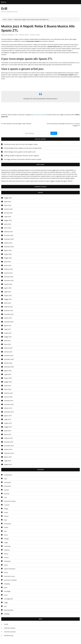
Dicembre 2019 (9, 401)
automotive (8, 486)
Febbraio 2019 (8, 438)
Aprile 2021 (8, 340)
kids (5, 531)
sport (6, 588)
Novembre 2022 (9, 280)
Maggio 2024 (8, 220)
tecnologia (7, 591)
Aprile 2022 (8, 303)
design (6, 509)
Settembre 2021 (9, 322)
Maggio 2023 (8, 258)
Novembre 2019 (9, 404)
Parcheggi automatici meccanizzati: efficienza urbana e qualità (23, 159)
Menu (4, 2)
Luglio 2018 (8, 461)
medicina (7, 550)
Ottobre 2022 (8, 284)
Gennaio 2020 (8, 397)
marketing (7, 546)
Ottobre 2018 (8, 449)
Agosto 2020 (8, 371)
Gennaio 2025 (8, 213)
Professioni (7, 561)
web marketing (9, 610)
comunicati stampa (10, 501)
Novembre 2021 (9, 314)
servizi (6, 572)
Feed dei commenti (10, 632)
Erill (4, 8)
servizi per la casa (9, 576)
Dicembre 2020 (9, 356)
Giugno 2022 (8, 295)
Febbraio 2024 (8, 232)
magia (6, 542)
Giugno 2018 (8, 464)
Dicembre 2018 (9, 442)
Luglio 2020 (8, 374)
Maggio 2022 (8, 299)
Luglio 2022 (8, 292)
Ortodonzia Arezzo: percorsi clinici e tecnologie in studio (21, 144)
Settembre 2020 (9, 367)
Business (7, 494)
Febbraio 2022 (8, 307)
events (38, 35)
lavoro (6, 535)
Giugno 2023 (8, 254)
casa (5, 497)
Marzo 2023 (8, 265)
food (6, 520)
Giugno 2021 (8, 333)
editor (27, 35)
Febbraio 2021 (8, 348)
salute (6, 565)
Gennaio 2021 (8, 352)
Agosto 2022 (8, 288)
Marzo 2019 (8, 434)
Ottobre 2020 (8, 363)
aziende (6, 490)
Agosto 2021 (8, 325)
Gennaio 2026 (8, 209)
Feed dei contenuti (10, 628)
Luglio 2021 (8, 329)
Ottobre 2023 (8, 243)
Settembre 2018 (9, 453)
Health (6, 527)
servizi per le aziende (10, 580)
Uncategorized (8, 599)
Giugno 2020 (8, 378)
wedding (7, 614)
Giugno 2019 (8, 423)
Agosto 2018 (8, 457)
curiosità (7, 505)
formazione (8, 524)
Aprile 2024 (8, 224)
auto (6, 479)
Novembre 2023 (9, 239)
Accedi (6, 624)
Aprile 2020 (8, 386)
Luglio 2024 (8, 217)
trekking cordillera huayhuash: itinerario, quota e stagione (21, 156)
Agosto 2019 (8, 416)
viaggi (6, 603)
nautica (6, 557)
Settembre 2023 (9, 247)
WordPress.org (9, 635)
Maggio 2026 (8, 198)
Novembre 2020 (9, 359)
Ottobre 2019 (8, 408)
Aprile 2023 (8, 262)
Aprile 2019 (8, 431)
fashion (6, 516)
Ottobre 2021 (8, 318)
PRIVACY (70, 181)
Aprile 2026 (8, 202)
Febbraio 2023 (8, 269)
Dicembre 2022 (9, 277)
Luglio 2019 (8, 419)
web (5, 606)
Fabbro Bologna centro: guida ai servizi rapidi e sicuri (20, 152)
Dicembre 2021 (9, 310)
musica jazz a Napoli (39, 115)
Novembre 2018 (9, 446)
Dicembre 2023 (9, 235)
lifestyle (6, 539)
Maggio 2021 (8, 337)
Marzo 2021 (8, 344)
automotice (8, 482)
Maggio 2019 (8, 427)
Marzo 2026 (8, 205)
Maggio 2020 (8, 382)
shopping (7, 584)
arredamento (8, 475)
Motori (6, 554)
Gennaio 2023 (8, 273)
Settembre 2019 (9, 412)
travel (6, 595)
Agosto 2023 (8, 250)
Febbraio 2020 (8, 393)
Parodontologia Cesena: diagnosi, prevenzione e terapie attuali (23, 148)
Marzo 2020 (8, 389)
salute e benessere (10, 569)
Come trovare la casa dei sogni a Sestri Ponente (17, 124)
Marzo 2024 (8, 228)
